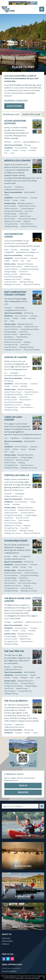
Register (23, 792)
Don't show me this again (32, 978)
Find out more (20, 978)
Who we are (6, 938)
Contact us (5, 944)
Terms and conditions (9, 971)
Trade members (7, 941)
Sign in (23, 786)
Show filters (14, 106)
